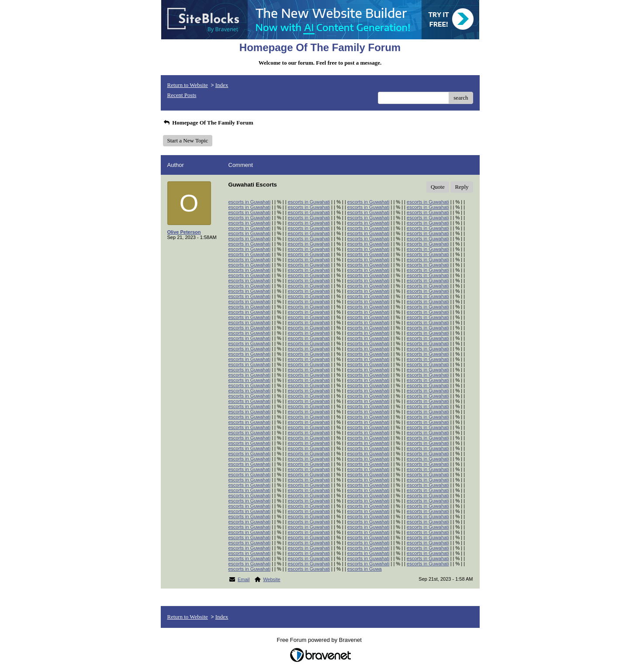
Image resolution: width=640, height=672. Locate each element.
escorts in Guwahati (250, 202)
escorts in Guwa (365, 569)
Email (244, 579)
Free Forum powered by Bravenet (320, 640)
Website (272, 579)
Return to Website (188, 85)
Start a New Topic (188, 140)
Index (222, 85)
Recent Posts (182, 95)
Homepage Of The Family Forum (208, 123)
